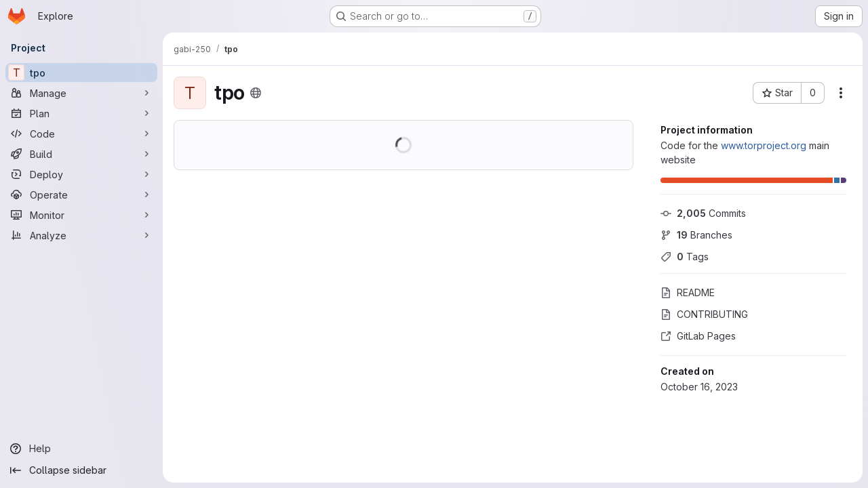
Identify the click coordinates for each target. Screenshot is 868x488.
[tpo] (81, 73)
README (688, 292)
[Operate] (81, 195)
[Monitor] (81, 215)
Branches (696, 235)
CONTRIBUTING (704, 314)
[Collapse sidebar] (81, 470)
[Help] (81, 449)
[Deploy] (81, 174)
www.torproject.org (764, 145)
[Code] (81, 134)
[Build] (81, 154)
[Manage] (81, 93)
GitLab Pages (698, 336)
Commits (703, 213)
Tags (685, 257)
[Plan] (81, 113)
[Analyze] (81, 235)
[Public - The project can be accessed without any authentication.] (256, 93)
